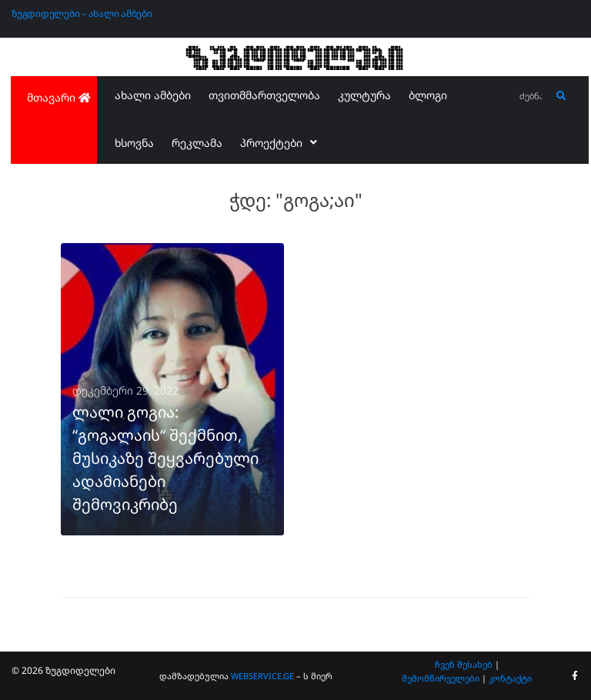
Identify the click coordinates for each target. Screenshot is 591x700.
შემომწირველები (441, 678)
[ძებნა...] (531, 97)
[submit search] (561, 96)
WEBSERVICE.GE (262, 676)
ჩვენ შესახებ (464, 664)
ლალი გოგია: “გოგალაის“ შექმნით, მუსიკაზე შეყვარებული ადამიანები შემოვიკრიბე (165, 458)
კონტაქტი (510, 678)
